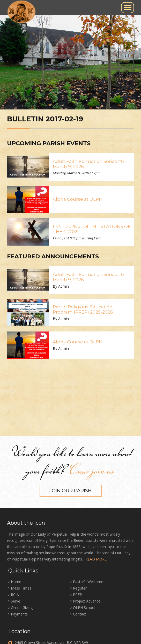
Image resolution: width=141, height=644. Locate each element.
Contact (80, 614)
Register (80, 588)
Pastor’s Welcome (88, 582)
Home (16, 582)
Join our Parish (70, 491)
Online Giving (22, 608)
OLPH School (84, 608)
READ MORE (96, 559)
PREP (77, 595)
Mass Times (21, 588)
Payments (19, 614)
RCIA (15, 595)
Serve (16, 601)
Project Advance (87, 601)
